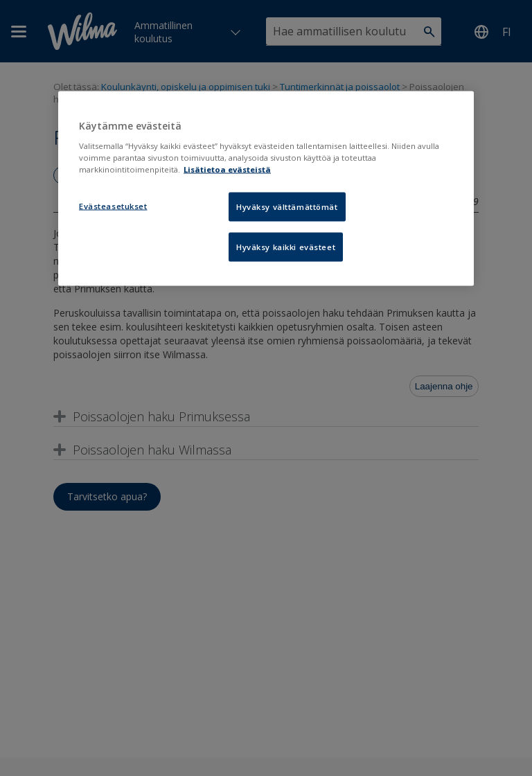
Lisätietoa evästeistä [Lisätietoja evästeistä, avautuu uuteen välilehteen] (227, 169)
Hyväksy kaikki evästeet (286, 246)
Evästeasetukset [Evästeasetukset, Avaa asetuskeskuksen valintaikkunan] (113, 205)
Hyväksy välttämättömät (287, 206)
